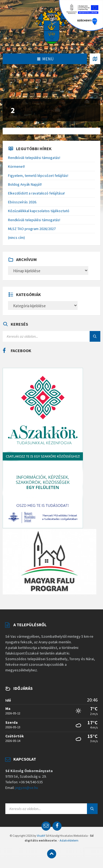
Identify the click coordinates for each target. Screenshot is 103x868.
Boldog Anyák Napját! (25, 184)
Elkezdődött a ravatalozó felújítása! (36, 193)
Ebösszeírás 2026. (22, 202)
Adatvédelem (69, 840)
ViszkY (41, 836)
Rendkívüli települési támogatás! (34, 158)
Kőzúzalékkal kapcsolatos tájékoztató (39, 211)
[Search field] (51, 336)
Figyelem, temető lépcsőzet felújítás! (38, 176)
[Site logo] (52, 26)
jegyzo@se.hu (27, 788)
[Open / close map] (95, 59)
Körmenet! (16, 166)
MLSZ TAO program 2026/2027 (32, 229)
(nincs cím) (16, 238)
